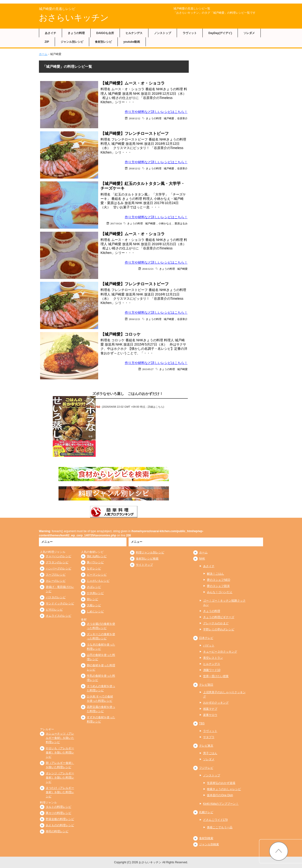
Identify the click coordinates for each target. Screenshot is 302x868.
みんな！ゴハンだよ (220, 592)
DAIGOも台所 (105, 33)
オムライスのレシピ (59, 616)
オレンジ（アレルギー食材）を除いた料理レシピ (60, 778)
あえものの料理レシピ (60, 825)
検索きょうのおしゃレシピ (224, 789)
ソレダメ (249, 33)
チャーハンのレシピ (59, 556)
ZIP (47, 42)
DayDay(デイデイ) (220, 33)
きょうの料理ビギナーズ (219, 617)
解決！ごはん (215, 574)
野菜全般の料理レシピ (60, 819)
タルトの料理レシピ (59, 807)
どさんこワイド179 (215, 820)
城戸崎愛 (169, 118)
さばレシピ (94, 587)
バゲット (209, 646)
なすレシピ (94, 569)
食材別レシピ (103, 42)
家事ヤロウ (210, 715)
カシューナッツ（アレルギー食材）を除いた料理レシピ (60, 738)
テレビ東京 (206, 746)
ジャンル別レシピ (72, 42)
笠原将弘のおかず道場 (221, 783)
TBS (202, 723)
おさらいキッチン (74, 18)
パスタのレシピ (56, 597)
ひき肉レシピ (95, 593)
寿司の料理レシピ (57, 831)
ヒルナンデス (134, 33)
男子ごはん (210, 753)
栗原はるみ (181, 223)
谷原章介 (182, 118)
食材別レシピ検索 (147, 559)
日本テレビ (206, 638)
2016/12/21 (148, 269)
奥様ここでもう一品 (220, 827)
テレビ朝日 (206, 685)
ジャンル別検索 (209, 844)
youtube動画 (132, 42)
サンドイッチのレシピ (60, 603)
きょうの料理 (76, 33)
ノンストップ (163, 33)
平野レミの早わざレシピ (219, 629)
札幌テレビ (206, 812)
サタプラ (209, 737)
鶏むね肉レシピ (97, 556)
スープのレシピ (56, 575)
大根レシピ (94, 605)
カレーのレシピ (56, 581)
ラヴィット (190, 33)
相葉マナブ (210, 709)
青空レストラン (213, 658)
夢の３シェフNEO (218, 580)
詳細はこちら (155, 407)
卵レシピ (92, 599)
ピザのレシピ (54, 610)
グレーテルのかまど (216, 623)
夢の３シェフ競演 (218, 586)
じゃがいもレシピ (98, 581)
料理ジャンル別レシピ (150, 552)
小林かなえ (165, 223)
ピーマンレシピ (97, 575)
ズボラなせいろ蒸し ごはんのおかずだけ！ (128, 394)
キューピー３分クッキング (220, 652)
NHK (202, 559)
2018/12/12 (134, 118)
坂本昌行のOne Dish (220, 795)
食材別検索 (206, 838)
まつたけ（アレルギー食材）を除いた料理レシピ (60, 792)
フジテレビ (206, 768)
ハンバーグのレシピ (59, 569)
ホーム (43, 54)
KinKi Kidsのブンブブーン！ (221, 804)
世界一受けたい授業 (216, 676)
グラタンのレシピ (57, 562)
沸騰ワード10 (212, 670)
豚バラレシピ (95, 562)
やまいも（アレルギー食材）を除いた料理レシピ (60, 753)
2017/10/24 (116, 223)
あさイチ (50, 33)
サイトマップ (144, 565)
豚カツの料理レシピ (59, 813)
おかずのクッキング (216, 703)
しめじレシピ (95, 611)
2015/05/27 (148, 369)
